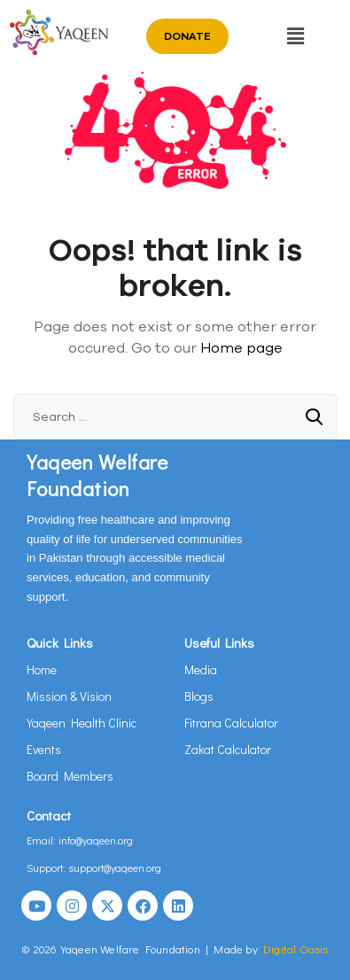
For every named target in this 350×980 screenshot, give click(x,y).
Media (201, 669)
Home (42, 669)
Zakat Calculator (228, 749)
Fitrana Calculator (231, 723)
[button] (296, 36)
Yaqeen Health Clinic (82, 723)
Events (44, 749)
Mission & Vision (69, 696)
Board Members (70, 776)
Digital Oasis (296, 949)
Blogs (199, 696)
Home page (241, 347)
